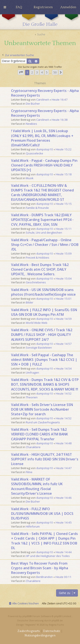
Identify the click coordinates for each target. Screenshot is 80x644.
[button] (21, 72)
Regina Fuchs (56, 625)
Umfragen (32, 373)
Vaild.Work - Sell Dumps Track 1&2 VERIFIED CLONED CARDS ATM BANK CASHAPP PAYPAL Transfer (40, 434)
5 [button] (47, 72)
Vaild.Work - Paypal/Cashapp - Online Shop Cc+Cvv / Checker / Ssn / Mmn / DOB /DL (45, 245)
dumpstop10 (45, 149)
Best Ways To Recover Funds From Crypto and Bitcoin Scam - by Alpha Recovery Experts (40, 568)
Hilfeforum (33, 526)
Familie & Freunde (37, 208)
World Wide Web (37, 323)
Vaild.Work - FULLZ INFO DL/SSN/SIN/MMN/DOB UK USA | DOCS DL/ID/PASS (42, 514)
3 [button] (37, 72)
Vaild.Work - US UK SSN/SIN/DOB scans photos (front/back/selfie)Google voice (43, 292)
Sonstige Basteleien (39, 348)
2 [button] (32, 72)
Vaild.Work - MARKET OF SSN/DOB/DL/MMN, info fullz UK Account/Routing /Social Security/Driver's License (37, 486)
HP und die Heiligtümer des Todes (48, 556)
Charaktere (33, 447)
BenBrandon (44, 577)
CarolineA (43, 100)
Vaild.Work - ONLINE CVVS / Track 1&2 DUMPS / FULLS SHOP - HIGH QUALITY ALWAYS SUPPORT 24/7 (42, 335)
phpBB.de (57, 620)
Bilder (30, 302)
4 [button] (42, 72)
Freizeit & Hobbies (38, 258)
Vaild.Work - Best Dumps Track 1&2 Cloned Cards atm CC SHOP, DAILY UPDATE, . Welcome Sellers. (40, 269)
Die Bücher (33, 104)
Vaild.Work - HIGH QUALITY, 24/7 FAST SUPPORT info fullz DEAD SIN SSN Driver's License (45, 459)
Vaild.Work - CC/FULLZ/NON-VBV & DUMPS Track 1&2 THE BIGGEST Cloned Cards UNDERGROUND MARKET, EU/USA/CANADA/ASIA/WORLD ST (42, 193)
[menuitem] (19, 7)
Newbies (31, 124)
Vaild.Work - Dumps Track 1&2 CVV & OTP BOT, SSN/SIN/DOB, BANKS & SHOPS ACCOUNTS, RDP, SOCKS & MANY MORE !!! (45, 384)
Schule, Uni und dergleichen (44, 233)
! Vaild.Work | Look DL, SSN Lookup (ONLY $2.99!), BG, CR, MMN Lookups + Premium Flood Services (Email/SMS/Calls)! (42, 138)
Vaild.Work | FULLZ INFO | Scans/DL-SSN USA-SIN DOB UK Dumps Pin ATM (44, 312)
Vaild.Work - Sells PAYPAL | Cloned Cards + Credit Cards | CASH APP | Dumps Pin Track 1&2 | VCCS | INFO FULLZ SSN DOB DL (44, 541)
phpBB (26, 616)
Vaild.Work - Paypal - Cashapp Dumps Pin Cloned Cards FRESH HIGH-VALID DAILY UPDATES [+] (44, 165)
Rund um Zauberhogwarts (43, 422)
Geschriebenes (36, 282)
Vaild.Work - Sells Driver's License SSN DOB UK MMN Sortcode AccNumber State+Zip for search (42, 409)
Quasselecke (34, 153)
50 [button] (55, 72)
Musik (30, 178)
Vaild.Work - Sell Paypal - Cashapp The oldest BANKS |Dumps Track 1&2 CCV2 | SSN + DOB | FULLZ (44, 360)
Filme (29, 472)
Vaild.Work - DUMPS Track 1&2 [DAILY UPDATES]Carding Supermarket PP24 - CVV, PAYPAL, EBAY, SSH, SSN (42, 220)
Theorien (32, 397)
